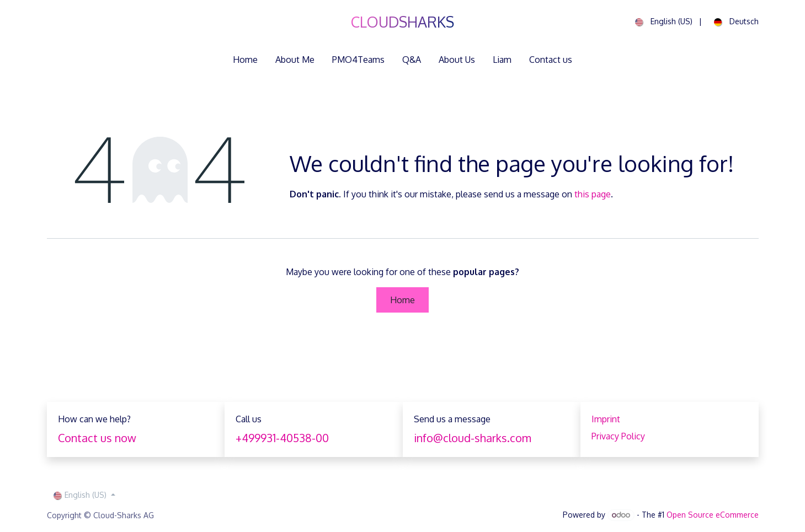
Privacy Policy (618, 436)
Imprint (606, 419)
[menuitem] (661, 22)
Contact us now (97, 438)
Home (402, 300)
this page (593, 194)
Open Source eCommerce (713, 515)
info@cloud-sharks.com (473, 438)
